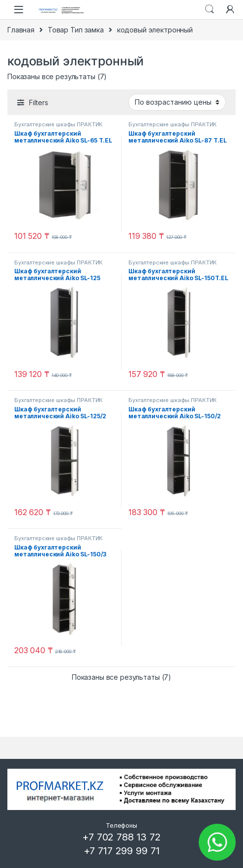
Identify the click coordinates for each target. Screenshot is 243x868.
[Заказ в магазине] (177, 102)
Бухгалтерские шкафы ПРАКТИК (59, 124)
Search (210, 9)
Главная (21, 30)
